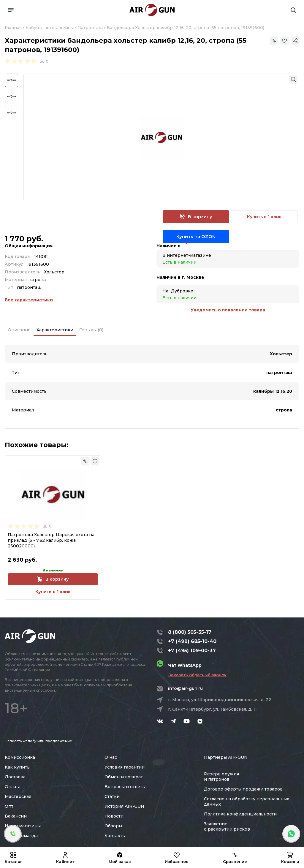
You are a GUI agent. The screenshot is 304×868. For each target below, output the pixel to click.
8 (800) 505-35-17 (190, 632)
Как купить (17, 767)
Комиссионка (20, 757)
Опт (9, 806)
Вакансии (16, 816)
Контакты (115, 836)
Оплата (13, 787)
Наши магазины (23, 826)
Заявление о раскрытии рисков (227, 826)
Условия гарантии (125, 767)
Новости (114, 816)
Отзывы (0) (91, 330)
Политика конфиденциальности (240, 814)
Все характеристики (29, 300)
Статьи (112, 796)
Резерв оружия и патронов (221, 777)
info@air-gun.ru (185, 688)
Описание (19, 330)
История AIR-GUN (124, 806)
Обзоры (113, 826)
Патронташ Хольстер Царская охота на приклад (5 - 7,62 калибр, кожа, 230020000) (51, 540)
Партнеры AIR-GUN (226, 757)
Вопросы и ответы (125, 787)
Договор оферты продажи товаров (243, 789)
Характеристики (55, 330)
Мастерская (18, 796)
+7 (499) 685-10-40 (192, 641)
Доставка (15, 777)
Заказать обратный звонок (197, 675)
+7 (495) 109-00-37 (192, 651)
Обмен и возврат (124, 777)
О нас (111, 757)
